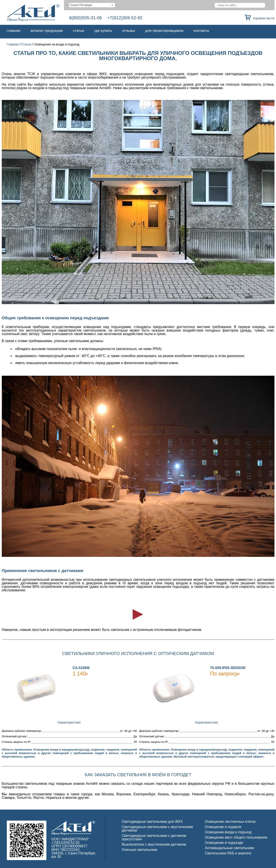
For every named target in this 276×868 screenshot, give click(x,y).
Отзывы (129, 31)
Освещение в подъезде (224, 843)
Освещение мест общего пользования (236, 837)
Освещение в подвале (223, 827)
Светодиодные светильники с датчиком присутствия (154, 837)
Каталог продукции (47, 31)
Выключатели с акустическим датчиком (154, 844)
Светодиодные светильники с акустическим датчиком (157, 829)
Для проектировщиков (164, 31)
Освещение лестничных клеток (230, 822)
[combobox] (92, 5)
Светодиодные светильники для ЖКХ (152, 822)
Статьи (79, 31)
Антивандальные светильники (230, 848)
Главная (14, 31)
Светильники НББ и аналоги (228, 853)
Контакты (201, 31)
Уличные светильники (140, 850)
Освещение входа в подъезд (228, 832)
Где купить (103, 31)
